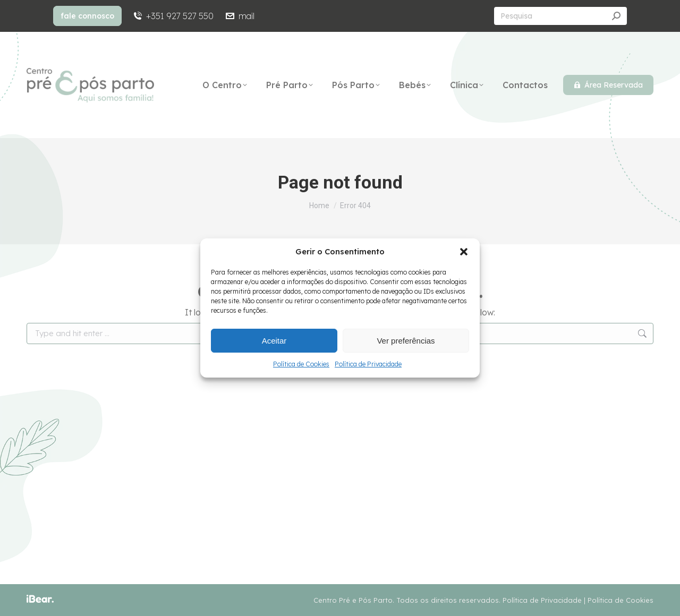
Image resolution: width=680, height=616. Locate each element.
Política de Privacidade (368, 364)
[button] (464, 252)
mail (239, 16)
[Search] (560, 16)
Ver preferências (406, 341)
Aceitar (274, 341)
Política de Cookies (301, 364)
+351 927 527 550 (173, 16)
